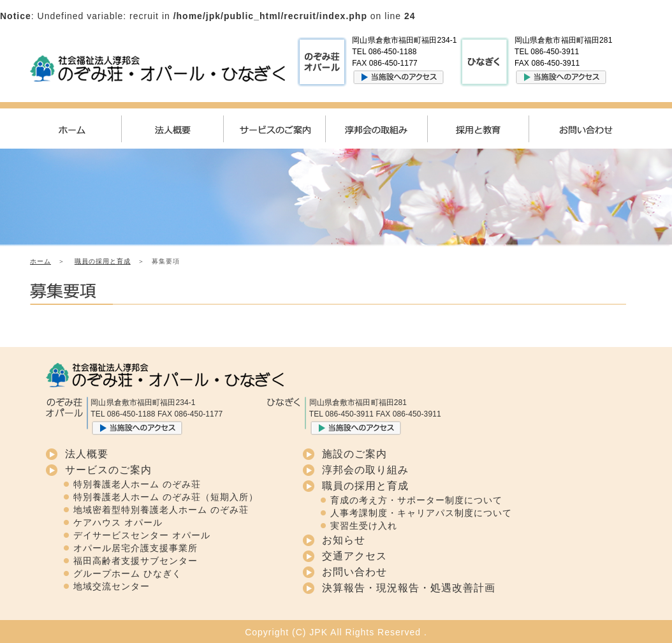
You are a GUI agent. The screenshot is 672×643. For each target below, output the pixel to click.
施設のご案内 (354, 454)
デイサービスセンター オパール (142, 535)
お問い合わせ (591, 129)
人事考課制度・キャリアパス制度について (421, 513)
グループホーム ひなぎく (128, 573)
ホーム (81, 129)
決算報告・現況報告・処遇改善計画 (409, 588)
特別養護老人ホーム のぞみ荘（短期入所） (166, 497)
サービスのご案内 (285, 129)
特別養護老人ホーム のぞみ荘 (137, 484)
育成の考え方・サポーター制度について (416, 500)
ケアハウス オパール (118, 522)
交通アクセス (354, 556)
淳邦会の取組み (387, 129)
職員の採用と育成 (103, 261)
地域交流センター (112, 586)
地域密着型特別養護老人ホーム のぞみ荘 (161, 510)
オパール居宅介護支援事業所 (135, 548)
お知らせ (344, 540)
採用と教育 (489, 129)
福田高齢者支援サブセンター (135, 561)
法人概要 (183, 129)
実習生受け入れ (364, 526)
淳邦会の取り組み (365, 470)
